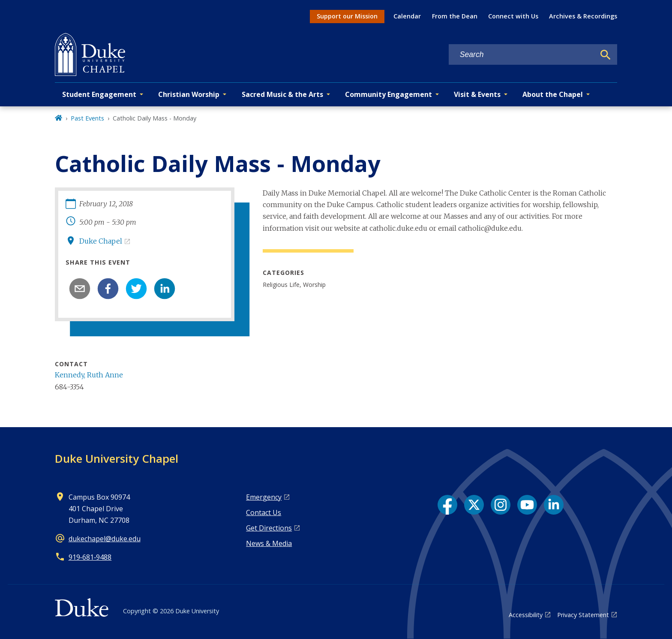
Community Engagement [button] (388, 94)
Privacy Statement (583, 615)
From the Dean (455, 16)
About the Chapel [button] (553, 94)
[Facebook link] (447, 505)
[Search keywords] (522, 55)
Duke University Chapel (117, 458)
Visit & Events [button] (477, 94)
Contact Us (264, 512)
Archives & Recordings (583, 16)
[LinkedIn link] (554, 505)
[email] (80, 289)
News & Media (269, 543)
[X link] (474, 505)
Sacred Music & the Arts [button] (282, 94)
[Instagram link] (501, 505)
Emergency (264, 497)
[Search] (606, 55)
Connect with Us (513, 16)
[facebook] (108, 289)
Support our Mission (347, 16)
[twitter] (136, 289)
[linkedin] (165, 289)
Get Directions (269, 528)
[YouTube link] (527, 505)
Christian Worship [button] (189, 94)
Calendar (407, 16)
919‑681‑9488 (90, 557)
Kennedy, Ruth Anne (89, 375)
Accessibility (526, 615)
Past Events (87, 118)
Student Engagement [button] (99, 94)
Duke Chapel (101, 241)
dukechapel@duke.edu (105, 539)
